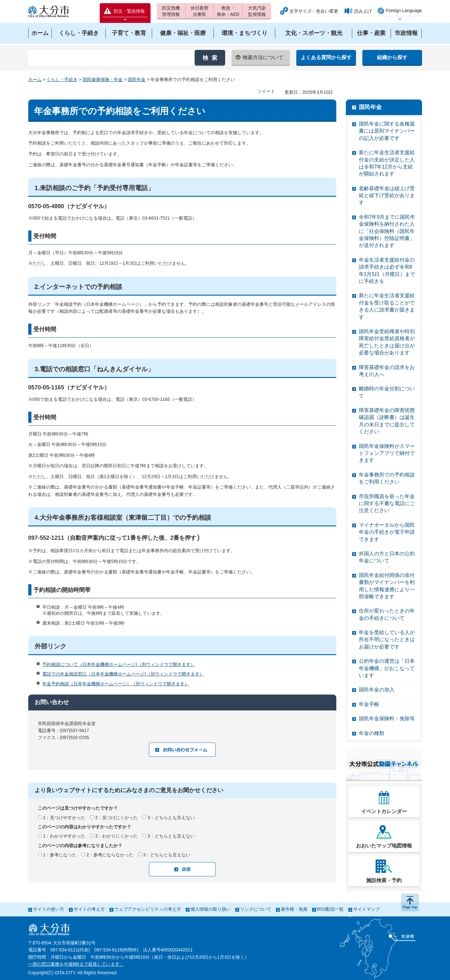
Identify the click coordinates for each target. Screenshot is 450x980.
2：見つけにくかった (117, 818)
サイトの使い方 (49, 909)
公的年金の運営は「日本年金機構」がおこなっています (387, 668)
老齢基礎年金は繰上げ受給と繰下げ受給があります (387, 195)
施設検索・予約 (384, 880)
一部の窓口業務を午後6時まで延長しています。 (76, 964)
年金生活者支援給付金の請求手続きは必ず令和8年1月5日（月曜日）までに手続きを (387, 271)
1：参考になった (60, 855)
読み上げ (363, 11)
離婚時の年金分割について (387, 392)
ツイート (266, 91)
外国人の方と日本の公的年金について (387, 557)
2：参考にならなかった (110, 855)
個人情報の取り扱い (211, 909)
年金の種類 (372, 733)
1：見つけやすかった (64, 818)
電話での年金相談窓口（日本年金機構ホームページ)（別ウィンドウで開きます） (123, 674)
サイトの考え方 (89, 909)
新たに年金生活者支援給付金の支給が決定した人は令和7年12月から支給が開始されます (387, 163)
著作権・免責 (294, 909)
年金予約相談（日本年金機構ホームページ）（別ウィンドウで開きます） (116, 684)
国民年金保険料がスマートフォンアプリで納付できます (387, 453)
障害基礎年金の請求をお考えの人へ (387, 371)
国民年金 (137, 79)
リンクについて (256, 909)
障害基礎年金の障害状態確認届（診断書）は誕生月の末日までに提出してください (387, 421)
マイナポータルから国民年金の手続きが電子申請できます (387, 532)
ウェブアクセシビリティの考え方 (148, 909)
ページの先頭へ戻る (410, 902)
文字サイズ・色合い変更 (314, 11)
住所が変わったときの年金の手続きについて (387, 614)
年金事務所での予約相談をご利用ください (387, 478)
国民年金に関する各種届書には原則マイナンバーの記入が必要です (387, 131)
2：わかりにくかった (117, 836)
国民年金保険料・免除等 (387, 719)
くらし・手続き (62, 79)
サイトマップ (366, 909)
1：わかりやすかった (64, 836)
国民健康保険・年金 (103, 79)
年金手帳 (369, 704)
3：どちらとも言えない (171, 818)
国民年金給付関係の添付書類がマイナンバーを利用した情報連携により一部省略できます (387, 586)
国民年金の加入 (377, 690)
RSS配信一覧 (330, 909)
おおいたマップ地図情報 (384, 846)
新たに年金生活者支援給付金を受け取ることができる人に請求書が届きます (387, 306)
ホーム (35, 79)
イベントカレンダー (384, 811)
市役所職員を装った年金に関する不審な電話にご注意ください (387, 504)
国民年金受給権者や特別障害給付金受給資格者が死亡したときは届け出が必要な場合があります (387, 342)
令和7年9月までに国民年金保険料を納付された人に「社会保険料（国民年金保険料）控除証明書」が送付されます (387, 231)
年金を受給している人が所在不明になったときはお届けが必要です (387, 640)
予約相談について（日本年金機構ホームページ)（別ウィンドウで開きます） (119, 664)
